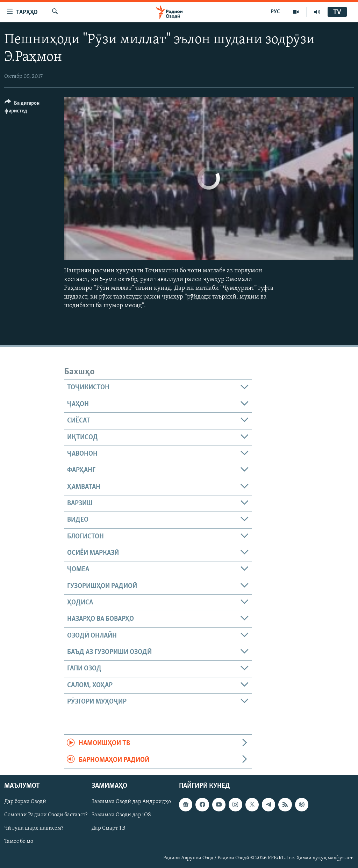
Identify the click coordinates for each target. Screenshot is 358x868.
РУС (275, 12)
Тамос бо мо (19, 842)
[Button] (30, 108)
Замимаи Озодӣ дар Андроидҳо (131, 802)
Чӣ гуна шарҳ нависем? (34, 828)
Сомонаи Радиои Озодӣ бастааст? (46, 815)
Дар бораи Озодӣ (25, 802)
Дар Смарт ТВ (108, 828)
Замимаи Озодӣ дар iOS (121, 815)
